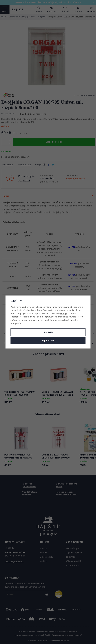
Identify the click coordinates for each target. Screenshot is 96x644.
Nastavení (48, 332)
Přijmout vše (48, 341)
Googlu (64, 314)
